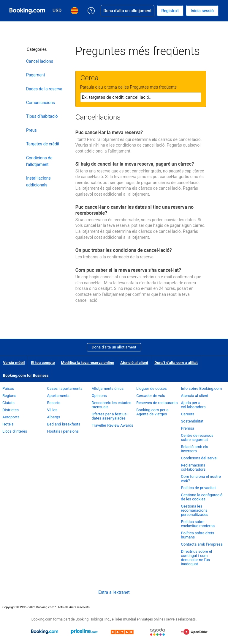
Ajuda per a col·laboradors (193, 405)
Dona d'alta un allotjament (114, 347)
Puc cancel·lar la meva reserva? (109, 132)
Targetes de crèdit (43, 144)
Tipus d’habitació (42, 116)
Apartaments (58, 396)
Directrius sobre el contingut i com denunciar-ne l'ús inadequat (197, 558)
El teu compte (43, 363)
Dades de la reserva (44, 89)
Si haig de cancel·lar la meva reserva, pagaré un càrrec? (135, 164)
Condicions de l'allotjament (39, 161)
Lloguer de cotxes (151, 388)
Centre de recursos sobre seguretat (197, 438)
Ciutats (8, 403)
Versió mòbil (14, 363)
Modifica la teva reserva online (88, 363)
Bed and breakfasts (64, 424)
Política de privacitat (199, 488)
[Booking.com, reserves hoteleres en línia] (27, 11)
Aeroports (11, 417)
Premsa (188, 428)
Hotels (8, 424)
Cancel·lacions (40, 61)
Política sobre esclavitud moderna (198, 524)
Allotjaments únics (108, 388)
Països (8, 388)
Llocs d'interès (15, 431)
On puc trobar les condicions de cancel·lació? (124, 250)
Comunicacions (41, 103)
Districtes (11, 410)
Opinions (99, 396)
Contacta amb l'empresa (202, 544)
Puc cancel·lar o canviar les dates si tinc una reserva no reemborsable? (134, 210)
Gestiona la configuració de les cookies (202, 497)
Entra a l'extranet (114, 592)
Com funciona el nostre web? (201, 479)
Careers (188, 414)
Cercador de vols (151, 396)
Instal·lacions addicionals (38, 181)
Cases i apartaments (65, 388)
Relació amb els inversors (195, 449)
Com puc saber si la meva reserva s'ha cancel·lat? (128, 270)
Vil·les (52, 410)
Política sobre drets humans (198, 535)
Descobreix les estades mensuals (112, 405)
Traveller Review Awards (113, 425)
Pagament (36, 75)
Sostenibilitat (192, 421)
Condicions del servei (199, 458)
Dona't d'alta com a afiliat (176, 363)
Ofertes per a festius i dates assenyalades (110, 416)
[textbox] (141, 97)
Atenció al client (134, 363)
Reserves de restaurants (157, 403)
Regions (9, 396)
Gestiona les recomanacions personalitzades (195, 510)
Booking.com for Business (26, 375)
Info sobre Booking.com (202, 388)
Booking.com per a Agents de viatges (152, 412)
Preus (31, 130)
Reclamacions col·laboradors (193, 467)
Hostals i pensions (63, 431)
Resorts (54, 403)
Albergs (53, 417)
